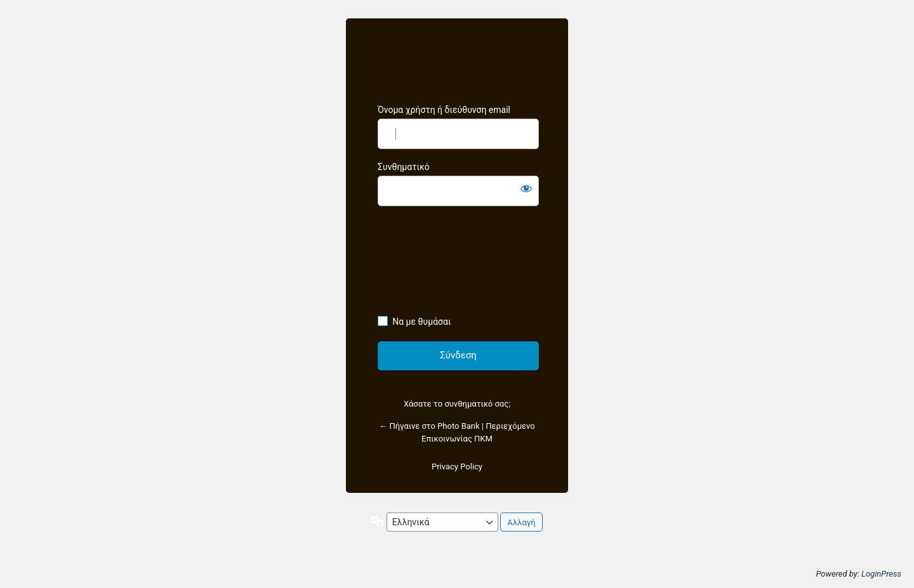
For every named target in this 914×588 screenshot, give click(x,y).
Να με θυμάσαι (421, 322)
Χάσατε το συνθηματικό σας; (457, 404)
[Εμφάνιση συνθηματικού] (526, 188)
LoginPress (881, 574)
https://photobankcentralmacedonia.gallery (457, 62)
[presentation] (430, 263)
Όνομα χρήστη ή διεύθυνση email (444, 110)
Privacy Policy (457, 467)
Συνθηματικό (404, 167)
